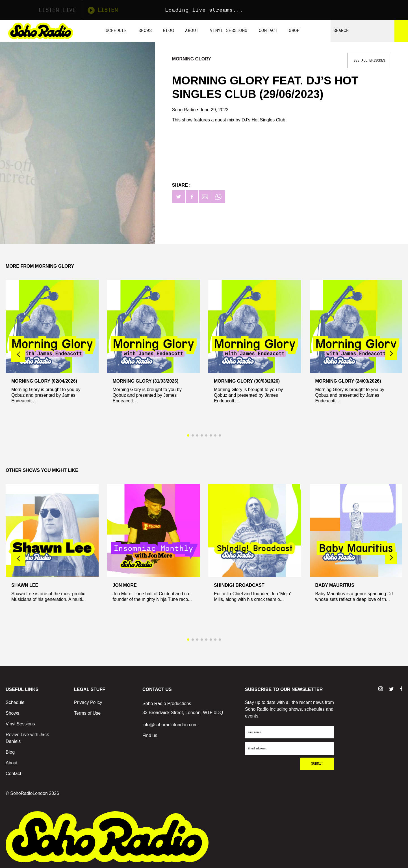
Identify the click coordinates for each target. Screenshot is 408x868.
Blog (168, 31)
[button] (391, 354)
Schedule (116, 31)
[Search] (401, 31)
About (192, 31)
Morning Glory (192, 59)
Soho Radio (185, 110)
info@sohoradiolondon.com (170, 725)
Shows (145, 31)
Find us (150, 735)
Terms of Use (87, 713)
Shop (294, 31)
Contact (268, 31)
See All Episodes (369, 60)
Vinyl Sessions (229, 31)
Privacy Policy (88, 702)
